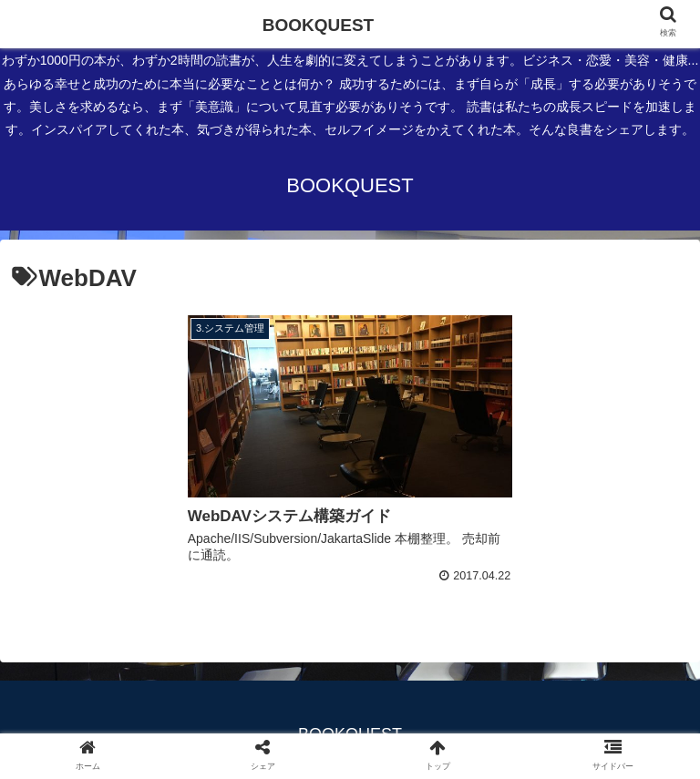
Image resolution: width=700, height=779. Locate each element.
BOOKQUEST (318, 25)
